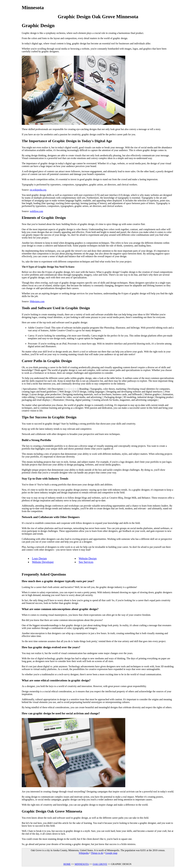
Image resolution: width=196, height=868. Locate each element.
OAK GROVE (100, 864)
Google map (111, 853)
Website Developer (43, 562)
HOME (67, 864)
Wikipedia (84, 853)
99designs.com (37, 301)
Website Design (88, 558)
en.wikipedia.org (38, 190)
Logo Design (39, 558)
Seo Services (86, 562)
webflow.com (37, 211)
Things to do (97, 853)
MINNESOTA (82, 864)
